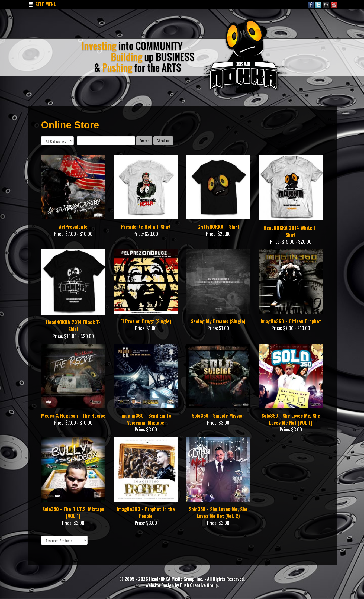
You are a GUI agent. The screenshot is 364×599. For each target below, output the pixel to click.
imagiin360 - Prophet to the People (146, 513)
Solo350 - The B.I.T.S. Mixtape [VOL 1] (73, 513)
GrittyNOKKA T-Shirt (218, 227)
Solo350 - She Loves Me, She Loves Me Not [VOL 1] (291, 419)
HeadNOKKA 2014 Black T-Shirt (73, 326)
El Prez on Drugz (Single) (146, 321)
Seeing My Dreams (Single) (218, 321)
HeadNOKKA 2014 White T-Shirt (291, 231)
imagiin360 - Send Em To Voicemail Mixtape (146, 419)
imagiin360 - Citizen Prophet (291, 321)
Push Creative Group (199, 585)
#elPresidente (73, 227)
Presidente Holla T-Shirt (146, 227)
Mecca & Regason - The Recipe (73, 416)
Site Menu (42, 4)
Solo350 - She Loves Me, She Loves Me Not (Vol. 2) (218, 513)
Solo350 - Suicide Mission (218, 416)
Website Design (160, 585)
